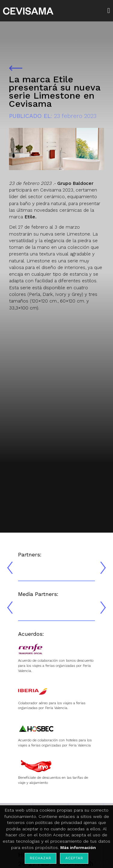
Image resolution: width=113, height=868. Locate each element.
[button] (110, 11)
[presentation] (10, 568)
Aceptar (74, 858)
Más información (78, 847)
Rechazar (40, 858)
